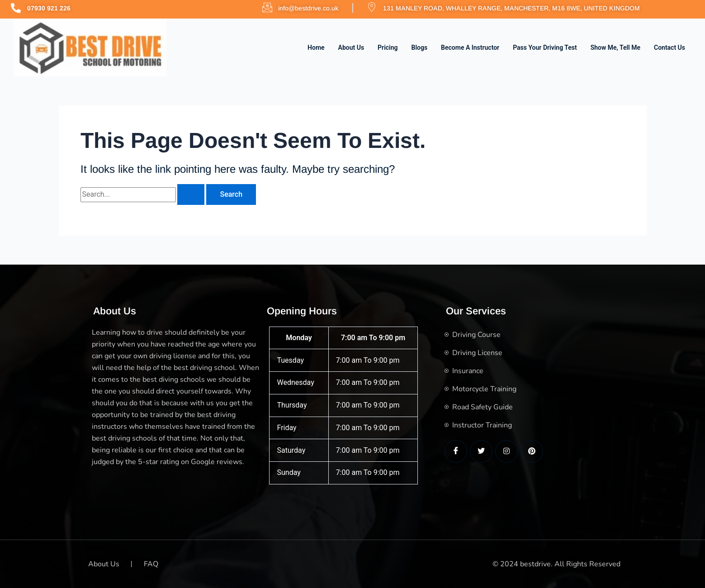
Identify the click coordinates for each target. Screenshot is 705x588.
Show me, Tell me (615, 47)
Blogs (420, 47)
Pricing (388, 47)
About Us (351, 47)
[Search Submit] (191, 194)
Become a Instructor (470, 47)
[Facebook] (456, 451)
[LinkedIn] (506, 451)
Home (316, 47)
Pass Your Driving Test (545, 47)
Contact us (670, 47)
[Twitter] (481, 451)
